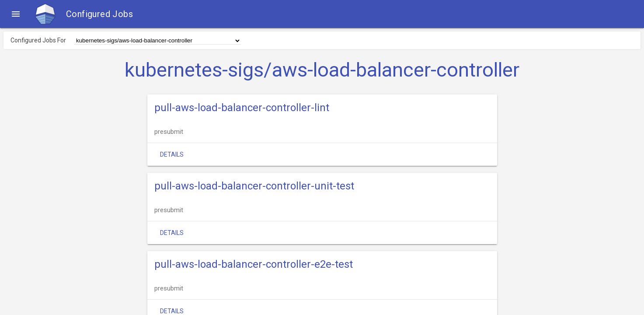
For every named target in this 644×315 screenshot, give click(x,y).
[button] (16, 14)
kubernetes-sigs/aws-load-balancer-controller (322, 70)
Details (172, 154)
